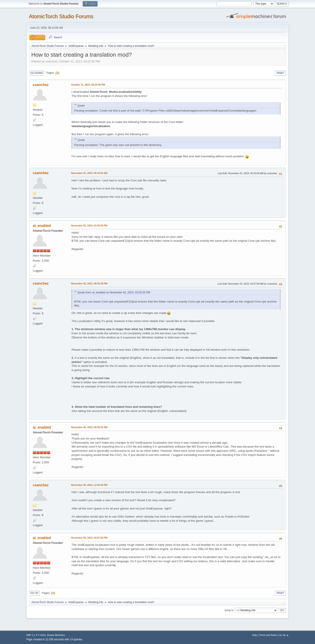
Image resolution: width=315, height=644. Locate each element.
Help (255, 635)
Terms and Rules (268, 635)
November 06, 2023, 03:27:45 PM (89, 538)
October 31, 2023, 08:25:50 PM (88, 85)
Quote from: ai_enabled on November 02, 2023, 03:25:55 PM (114, 292)
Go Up (34, 593)
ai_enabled (42, 226)
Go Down (37, 73)
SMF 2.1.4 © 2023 (36, 635)
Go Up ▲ (284, 635)
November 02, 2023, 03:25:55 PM (89, 226)
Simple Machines (56, 635)
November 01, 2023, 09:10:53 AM (89, 173)
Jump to (229, 610)
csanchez (41, 85)
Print (280, 73)
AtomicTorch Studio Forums (61, 16)
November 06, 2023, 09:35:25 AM (89, 427)
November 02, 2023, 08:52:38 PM (89, 283)
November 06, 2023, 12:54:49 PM (89, 485)
